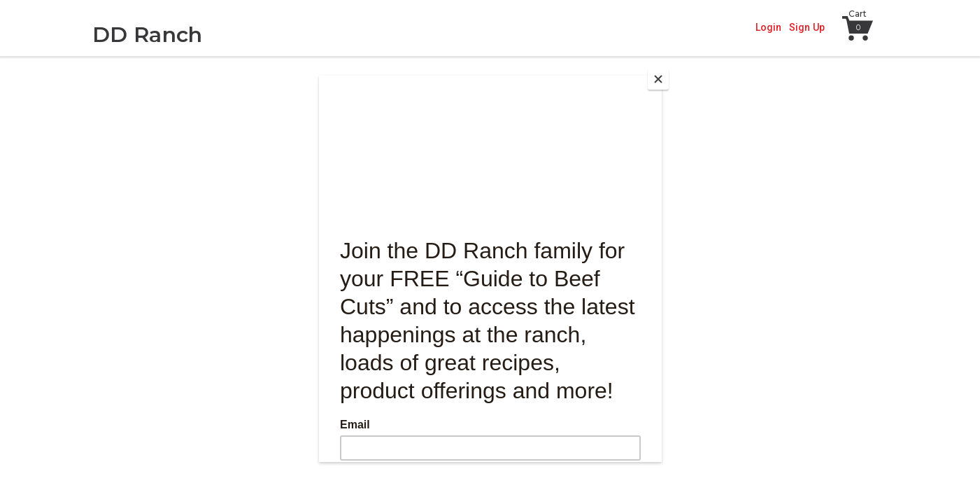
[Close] (658, 79)
